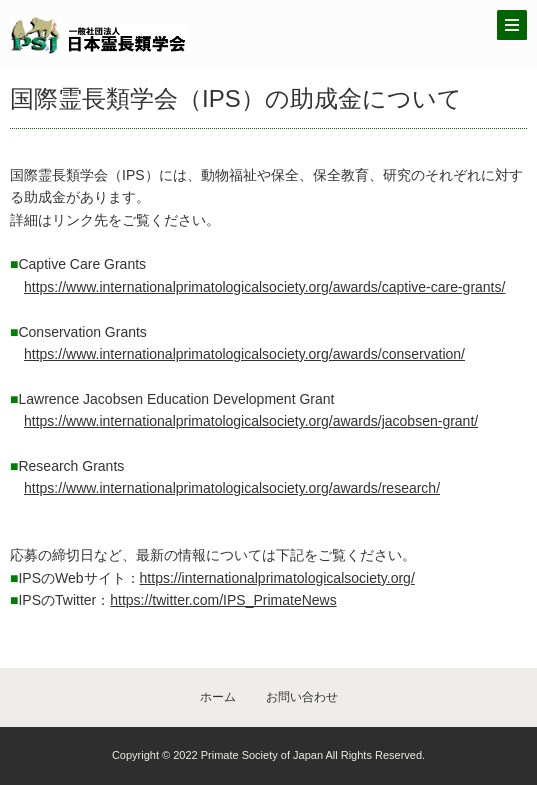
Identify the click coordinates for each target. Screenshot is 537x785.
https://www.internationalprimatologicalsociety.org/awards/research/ (232, 488)
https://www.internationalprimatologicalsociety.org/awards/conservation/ (244, 354)
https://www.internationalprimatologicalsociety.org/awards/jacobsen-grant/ (251, 421)
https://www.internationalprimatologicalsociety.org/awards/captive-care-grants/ (264, 287)
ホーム (218, 697)
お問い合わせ (302, 697)
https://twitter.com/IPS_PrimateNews (223, 600)
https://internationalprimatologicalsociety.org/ (277, 578)
